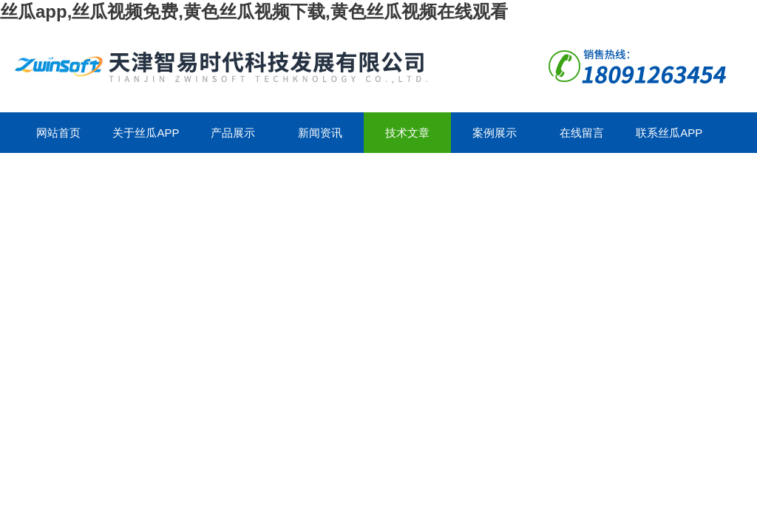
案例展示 (495, 133)
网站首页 (58, 133)
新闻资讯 (320, 133)
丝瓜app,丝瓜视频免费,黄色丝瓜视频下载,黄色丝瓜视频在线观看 (254, 11)
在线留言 (582, 133)
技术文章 (407, 133)
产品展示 (233, 133)
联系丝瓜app (669, 133)
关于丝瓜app (146, 133)
